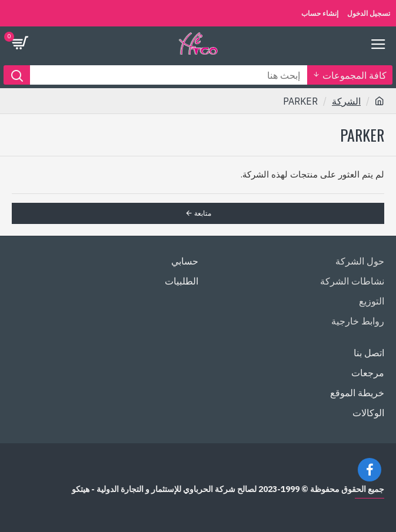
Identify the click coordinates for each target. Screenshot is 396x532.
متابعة (203, 213)
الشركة (346, 101)
